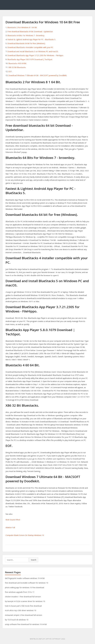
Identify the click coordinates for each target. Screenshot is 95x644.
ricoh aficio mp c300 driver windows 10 (21, 610)
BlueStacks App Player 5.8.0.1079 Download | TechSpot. (30, 59)
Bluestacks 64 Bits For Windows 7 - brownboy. (26, 35)
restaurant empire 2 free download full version (24, 615)
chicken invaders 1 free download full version (23, 597)
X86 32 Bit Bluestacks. (17, 67)
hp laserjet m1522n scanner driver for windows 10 (25, 601)
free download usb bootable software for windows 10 (27, 583)
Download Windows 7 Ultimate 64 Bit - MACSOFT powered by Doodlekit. (38, 75)
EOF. (10, 71)
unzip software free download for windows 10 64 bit (26, 624)
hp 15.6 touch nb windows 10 (17, 620)
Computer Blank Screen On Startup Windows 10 (25, 535)
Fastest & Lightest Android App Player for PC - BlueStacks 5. (32, 40)
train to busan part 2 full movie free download (23, 606)
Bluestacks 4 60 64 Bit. (18, 63)
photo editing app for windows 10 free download (24, 587)
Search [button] (34, 560)
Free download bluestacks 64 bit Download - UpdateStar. (30, 31)
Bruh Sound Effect (13, 520)
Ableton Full (10, 527)
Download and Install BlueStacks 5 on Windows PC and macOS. (33, 51)
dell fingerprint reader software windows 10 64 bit (25, 578)
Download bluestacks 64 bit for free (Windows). (26, 43)
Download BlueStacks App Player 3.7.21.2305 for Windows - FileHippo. (36, 55)
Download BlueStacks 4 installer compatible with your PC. (30, 47)
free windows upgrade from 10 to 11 (20, 592)
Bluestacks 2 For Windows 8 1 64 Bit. (22, 27)
